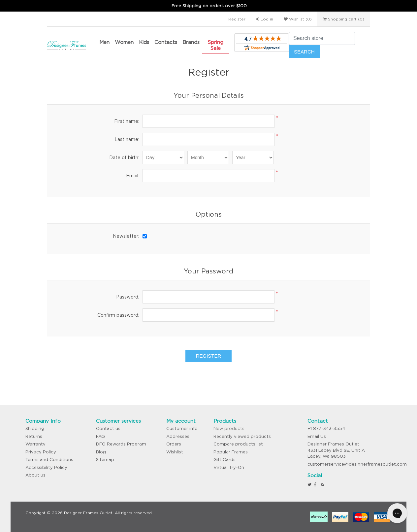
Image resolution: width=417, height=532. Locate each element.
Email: (133, 176)
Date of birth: (124, 158)
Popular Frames (231, 452)
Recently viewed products (242, 436)
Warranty (35, 444)
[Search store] (322, 38)
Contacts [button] (166, 42)
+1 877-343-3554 (326, 428)
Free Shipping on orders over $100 (209, 6)
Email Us (317, 436)
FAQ (100, 436)
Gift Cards (225, 460)
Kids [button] (144, 42)
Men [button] (104, 42)
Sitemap (105, 460)
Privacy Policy (41, 452)
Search (304, 52)
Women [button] (124, 42)
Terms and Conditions (49, 460)
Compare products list (238, 444)
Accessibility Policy (46, 467)
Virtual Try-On (229, 467)
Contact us (108, 428)
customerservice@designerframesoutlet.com (357, 464)
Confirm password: (118, 315)
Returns (34, 436)
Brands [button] (191, 42)
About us (35, 475)
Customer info (182, 428)
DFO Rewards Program (121, 444)
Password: (128, 297)
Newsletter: (126, 236)
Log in (265, 19)
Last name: (127, 139)
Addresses (178, 436)
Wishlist (175, 452)
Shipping (35, 428)
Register (237, 19)
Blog (101, 452)
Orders (174, 444)
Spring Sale (216, 45)
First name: (127, 121)
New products (229, 428)
